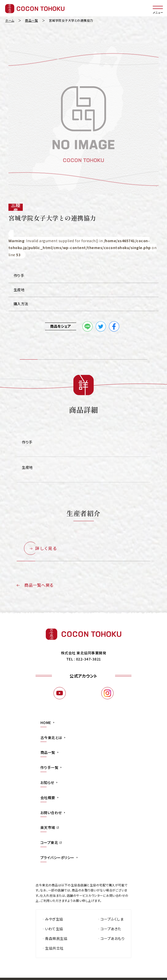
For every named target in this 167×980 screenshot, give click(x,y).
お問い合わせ (51, 813)
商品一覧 (48, 752)
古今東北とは (51, 738)
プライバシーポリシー (57, 857)
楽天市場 (48, 827)
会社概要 (48, 798)
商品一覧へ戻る (39, 585)
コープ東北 (49, 842)
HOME (46, 722)
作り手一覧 (49, 767)
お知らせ (47, 782)
